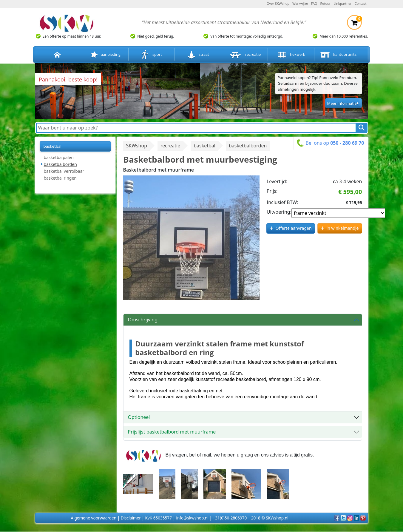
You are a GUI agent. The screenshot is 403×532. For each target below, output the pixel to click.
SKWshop (137, 146)
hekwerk (291, 55)
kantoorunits (338, 55)
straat (198, 55)
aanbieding (105, 55)
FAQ (314, 3)
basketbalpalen (59, 157)
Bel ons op (335, 143)
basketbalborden (60, 164)
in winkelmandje (343, 228)
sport (151, 55)
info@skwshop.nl (193, 518)
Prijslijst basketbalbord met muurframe (172, 432)
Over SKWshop (278, 3)
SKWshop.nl (277, 518)
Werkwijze (300, 3)
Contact (361, 3)
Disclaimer (131, 518)
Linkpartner (342, 3)
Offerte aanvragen (294, 228)
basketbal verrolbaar (64, 171)
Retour (325, 3)
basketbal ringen (60, 178)
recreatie (245, 55)
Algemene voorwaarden (94, 518)
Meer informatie (342, 103)
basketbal (53, 146)
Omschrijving (143, 320)
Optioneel (139, 417)
